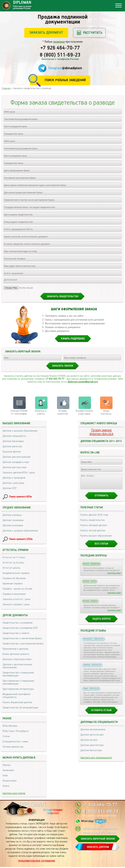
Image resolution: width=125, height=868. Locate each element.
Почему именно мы (13, 748)
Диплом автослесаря (92, 739)
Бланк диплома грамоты (16, 655)
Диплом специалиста (14, 437)
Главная (6, 88)
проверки (59, 42)
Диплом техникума (13, 521)
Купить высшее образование (96, 540)
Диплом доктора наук (15, 468)
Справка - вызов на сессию (17, 590)
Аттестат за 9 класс (13, 564)
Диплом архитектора (92, 749)
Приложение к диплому (16, 650)
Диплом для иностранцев (17, 458)
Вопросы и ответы (41, 413)
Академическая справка (16, 574)
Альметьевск (10, 782)
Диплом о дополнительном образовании (17, 667)
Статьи (6, 737)
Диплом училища (12, 516)
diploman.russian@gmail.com (83, 383)
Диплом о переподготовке (17, 660)
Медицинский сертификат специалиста (17, 697)
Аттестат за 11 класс (14, 558)
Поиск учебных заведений (65, 80)
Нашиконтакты (106, 413)
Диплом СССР (10, 489)
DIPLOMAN (32, 806)
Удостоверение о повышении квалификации (18, 683)
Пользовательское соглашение (37, 862)
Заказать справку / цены (16, 605)
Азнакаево (8, 771)
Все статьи (101, 548)
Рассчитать (93, 33)
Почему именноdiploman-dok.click (101, 433)
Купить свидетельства (93, 524)
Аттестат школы (11, 569)
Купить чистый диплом (93, 534)
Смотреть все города (14, 794)
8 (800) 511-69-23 (60, 55)
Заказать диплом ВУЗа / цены (19, 474)
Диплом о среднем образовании (20, 532)
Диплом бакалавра (13, 442)
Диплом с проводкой (14, 479)
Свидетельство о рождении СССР (20, 629)
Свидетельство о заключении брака (22, 639)
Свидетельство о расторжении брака (23, 645)
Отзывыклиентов (63, 413)
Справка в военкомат (14, 595)
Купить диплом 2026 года (94, 519)
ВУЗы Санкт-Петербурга (16, 732)
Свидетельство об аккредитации (20, 709)
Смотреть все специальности (96, 762)
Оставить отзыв (101, 714)
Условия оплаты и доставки (84, 413)
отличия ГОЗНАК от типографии (19, 413)
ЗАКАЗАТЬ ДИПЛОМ (98, 848)
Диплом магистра (12, 447)
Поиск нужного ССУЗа (21, 540)
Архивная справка (13, 585)
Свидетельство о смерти (16, 634)
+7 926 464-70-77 (60, 48)
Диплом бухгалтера (91, 754)
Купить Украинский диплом (17, 703)
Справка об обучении (14, 579)
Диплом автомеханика (93, 733)
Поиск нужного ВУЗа (20, 498)
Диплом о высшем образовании (20, 432)
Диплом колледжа (13, 526)
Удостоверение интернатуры (18, 690)
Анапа (6, 787)
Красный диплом (12, 453)
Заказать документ (46, 33)
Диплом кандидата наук (16, 463)
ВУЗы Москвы (10, 727)
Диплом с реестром (13, 484)
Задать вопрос (101, 623)
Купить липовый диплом (94, 529)
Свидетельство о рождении (18, 624)
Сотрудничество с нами (15, 743)
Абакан (7, 766)
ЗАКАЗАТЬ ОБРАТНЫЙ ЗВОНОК (98, 840)
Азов (5, 777)
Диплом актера (89, 744)
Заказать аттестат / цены (17, 600)
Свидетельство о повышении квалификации (18, 675)
